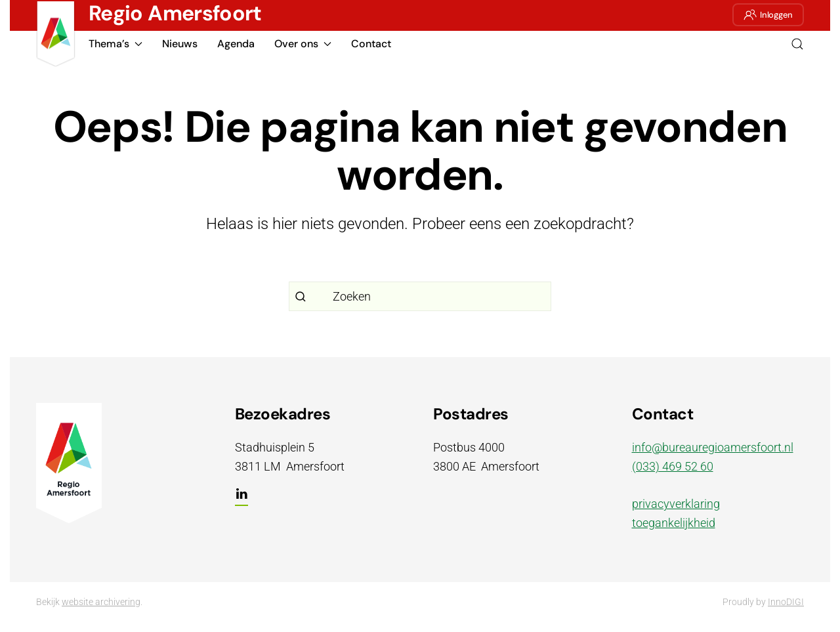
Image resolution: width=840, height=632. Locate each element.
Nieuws (180, 44)
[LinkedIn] (241, 499)
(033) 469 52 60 (673, 466)
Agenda (236, 44)
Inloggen (768, 14)
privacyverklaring (676, 504)
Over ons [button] (303, 44)
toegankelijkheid (674, 523)
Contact (371, 44)
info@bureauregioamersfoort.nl (713, 447)
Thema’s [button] (115, 44)
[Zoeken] (420, 296)
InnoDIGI (786, 602)
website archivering (101, 602)
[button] (797, 44)
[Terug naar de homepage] (56, 34)
